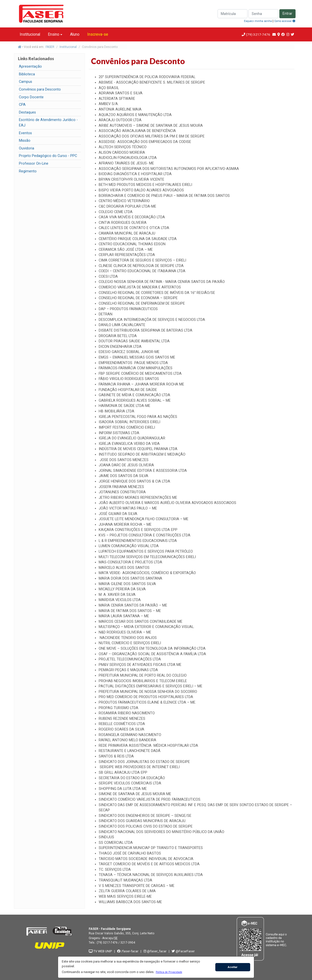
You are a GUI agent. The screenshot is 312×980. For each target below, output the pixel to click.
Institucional (30, 34)
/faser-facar (128, 951)
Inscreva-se (98, 34)
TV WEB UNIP (100, 951)
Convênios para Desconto (40, 89)
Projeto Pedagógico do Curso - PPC (48, 156)
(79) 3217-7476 (258, 34)
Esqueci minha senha (258, 21)
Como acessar (285, 21)
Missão (25, 141)
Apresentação (30, 66)
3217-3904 (128, 943)
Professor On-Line (34, 164)
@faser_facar (155, 951)
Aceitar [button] (233, 967)
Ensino (54, 34)
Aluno (75, 34)
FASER (50, 47)
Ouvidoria (27, 148)
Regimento (28, 171)
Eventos (25, 133)
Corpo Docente (31, 97)
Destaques (27, 112)
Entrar (287, 14)
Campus (26, 82)
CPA (22, 105)
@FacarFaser (183, 951)
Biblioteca (27, 74)
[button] (169, 972)
